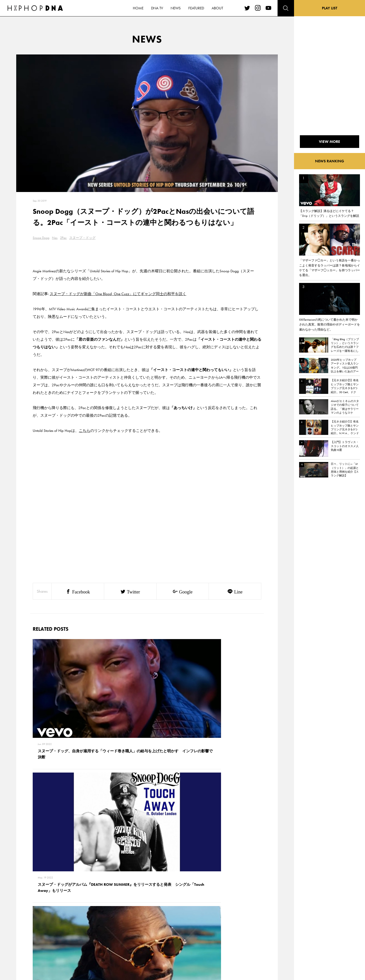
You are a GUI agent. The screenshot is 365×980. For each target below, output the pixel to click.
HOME (42, 914)
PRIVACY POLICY (72, 923)
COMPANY (68, 931)
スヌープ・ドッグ (82, 238)
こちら (85, 431)
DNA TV (43, 923)
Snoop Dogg (41, 238)
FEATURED (45, 940)
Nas (55, 238)
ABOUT (42, 949)
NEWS (42, 931)
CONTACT (67, 914)
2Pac (63, 238)
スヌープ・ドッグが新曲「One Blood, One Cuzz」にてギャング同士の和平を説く (118, 294)
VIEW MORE (147, 843)
